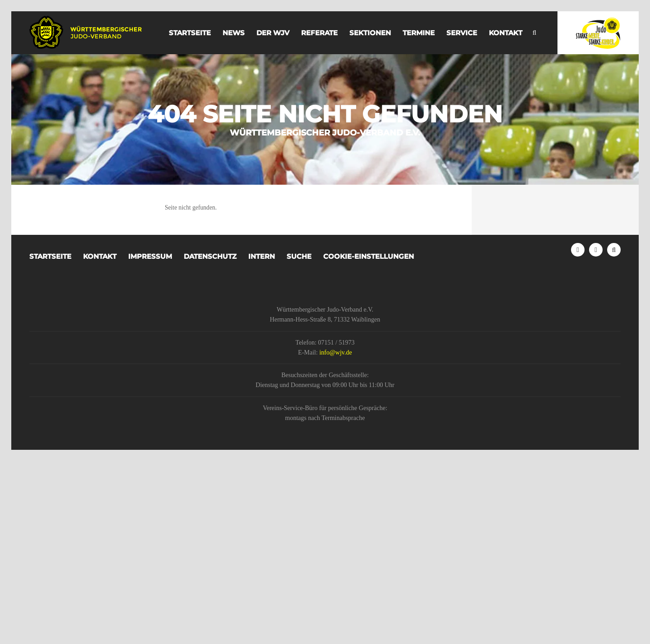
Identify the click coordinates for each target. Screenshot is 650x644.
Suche (299, 256)
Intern (262, 256)
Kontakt (506, 33)
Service (462, 33)
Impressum (150, 256)
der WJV (273, 33)
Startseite (190, 33)
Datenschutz (210, 256)
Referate (319, 33)
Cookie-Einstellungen (369, 256)
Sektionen (370, 33)
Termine (419, 33)
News (234, 33)
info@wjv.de (335, 352)
